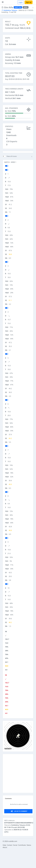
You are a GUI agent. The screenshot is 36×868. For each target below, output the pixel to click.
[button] (33, 8)
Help (4, 863)
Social (15, 863)
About (5, 865)
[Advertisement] (18, 161)
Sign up (29, 2)
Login (21, 2)
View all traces (12, 174)
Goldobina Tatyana (9, 10)
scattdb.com (13, 859)
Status (29, 863)
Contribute (22, 863)
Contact (10, 863)
